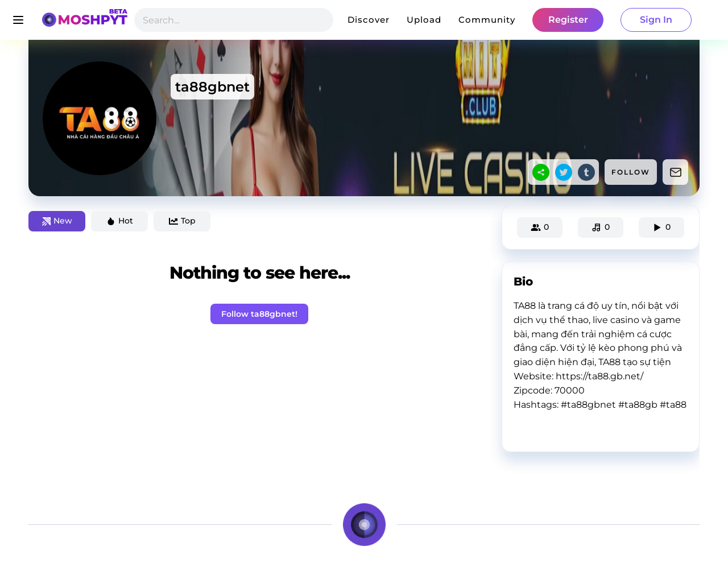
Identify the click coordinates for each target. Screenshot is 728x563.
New (57, 221)
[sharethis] (541, 172)
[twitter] (564, 172)
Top (182, 221)
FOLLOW (631, 172)
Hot (120, 221)
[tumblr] (586, 172)
